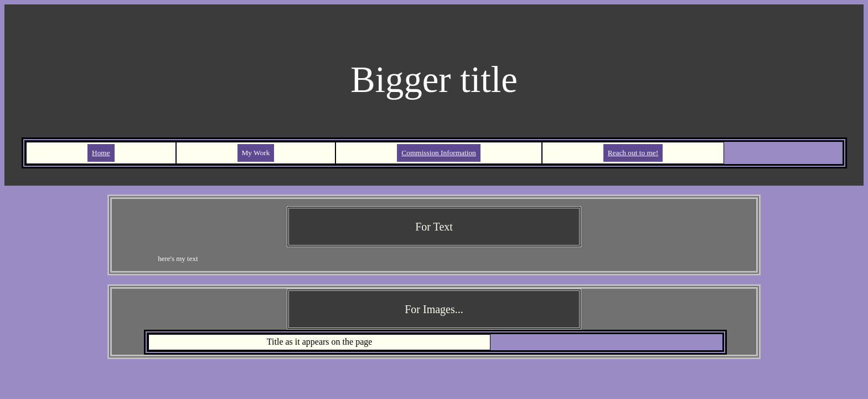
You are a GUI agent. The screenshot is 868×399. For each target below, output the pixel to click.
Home (101, 153)
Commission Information (438, 153)
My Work (256, 153)
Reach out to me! (633, 153)
